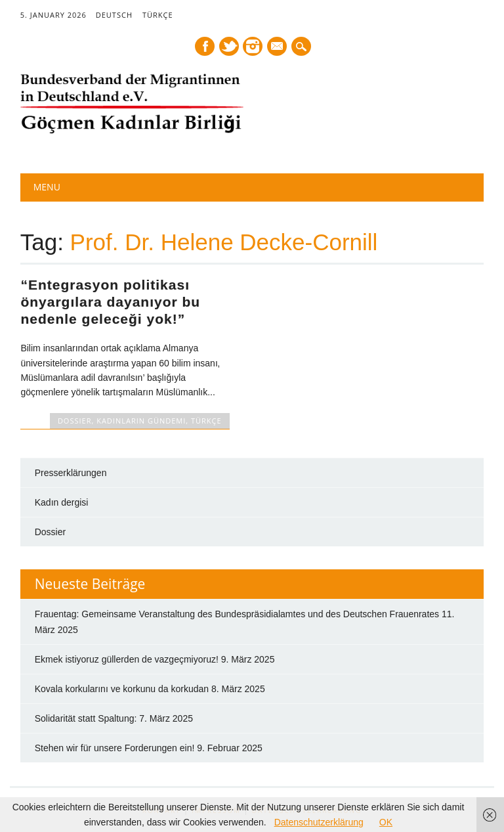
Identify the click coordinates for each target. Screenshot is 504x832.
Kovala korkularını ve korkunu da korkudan (122, 689)
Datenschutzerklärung (319, 822)
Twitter (229, 46)
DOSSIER (75, 421)
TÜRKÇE (158, 15)
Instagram (253, 46)
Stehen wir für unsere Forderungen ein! (115, 748)
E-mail (278, 47)
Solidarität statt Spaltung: (86, 718)
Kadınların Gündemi (141, 421)
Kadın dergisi (62, 502)
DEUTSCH (114, 15)
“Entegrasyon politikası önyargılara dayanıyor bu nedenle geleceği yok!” (110, 302)
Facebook (205, 46)
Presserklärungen (71, 473)
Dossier (50, 532)
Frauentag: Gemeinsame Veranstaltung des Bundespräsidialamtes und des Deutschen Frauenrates (237, 614)
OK (386, 822)
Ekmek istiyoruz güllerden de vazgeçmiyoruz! (127, 659)
